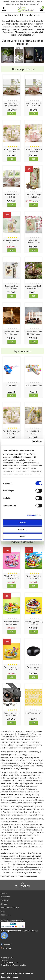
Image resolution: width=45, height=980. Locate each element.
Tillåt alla (23, 522)
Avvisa (23, 536)
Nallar (3, 911)
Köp (12, 113)
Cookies (4, 893)
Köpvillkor (4, 900)
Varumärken (5, 897)
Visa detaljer (32, 515)
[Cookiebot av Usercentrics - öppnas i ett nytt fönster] (32, 442)
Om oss (4, 904)
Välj (12, 723)
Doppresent (5, 915)
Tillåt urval (22, 529)
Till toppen (22, 885)
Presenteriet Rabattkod (10, 908)
